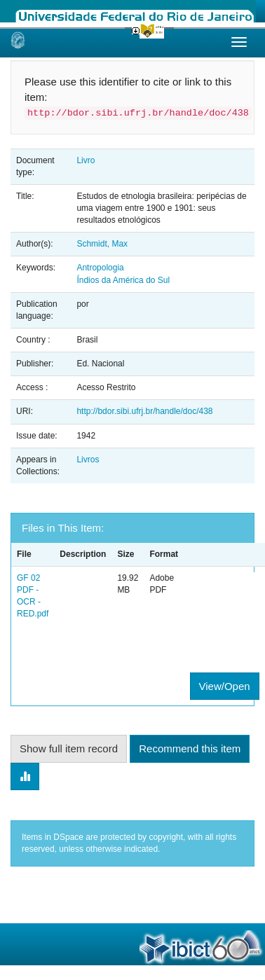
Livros (88, 460)
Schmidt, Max (102, 244)
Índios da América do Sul (123, 280)
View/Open (225, 686)
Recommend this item (190, 748)
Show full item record (69, 748)
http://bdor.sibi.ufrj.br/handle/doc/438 (144, 411)
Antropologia (100, 268)
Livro (86, 160)
